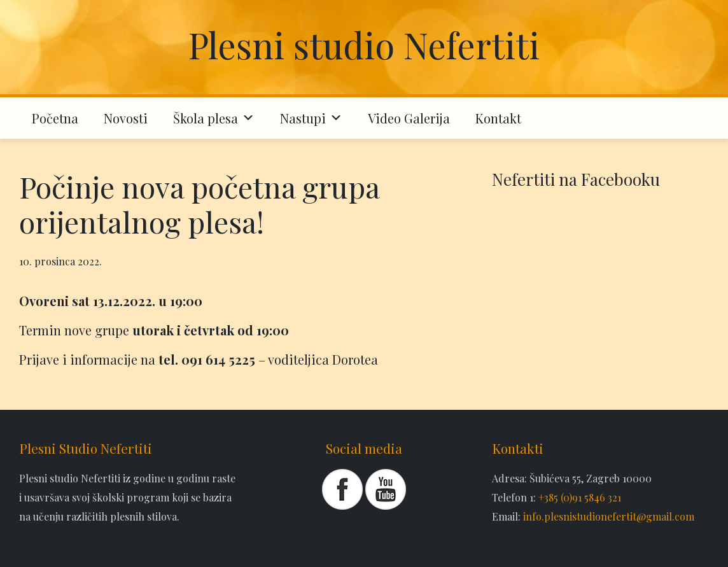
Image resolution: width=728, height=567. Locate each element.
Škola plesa (214, 118)
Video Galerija (409, 118)
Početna (55, 118)
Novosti (126, 118)
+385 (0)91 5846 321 (580, 497)
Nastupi (311, 118)
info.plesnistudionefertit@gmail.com (609, 516)
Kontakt (498, 118)
